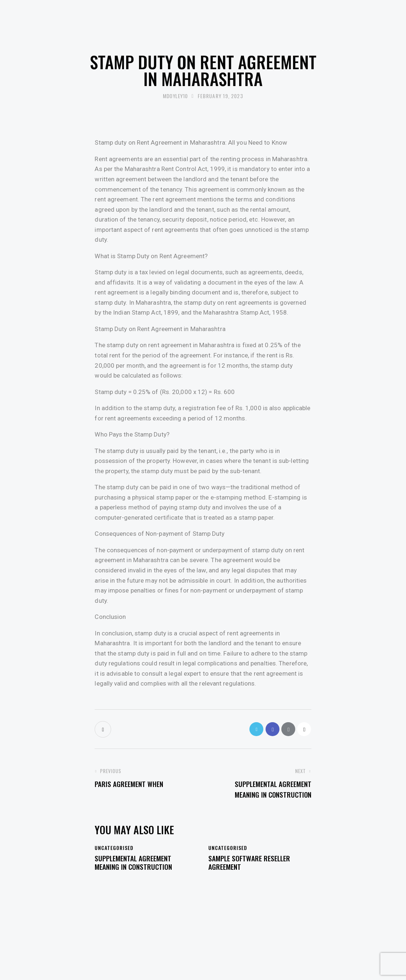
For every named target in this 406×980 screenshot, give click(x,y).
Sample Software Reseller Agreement (253, 866)
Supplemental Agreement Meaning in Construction (137, 866)
